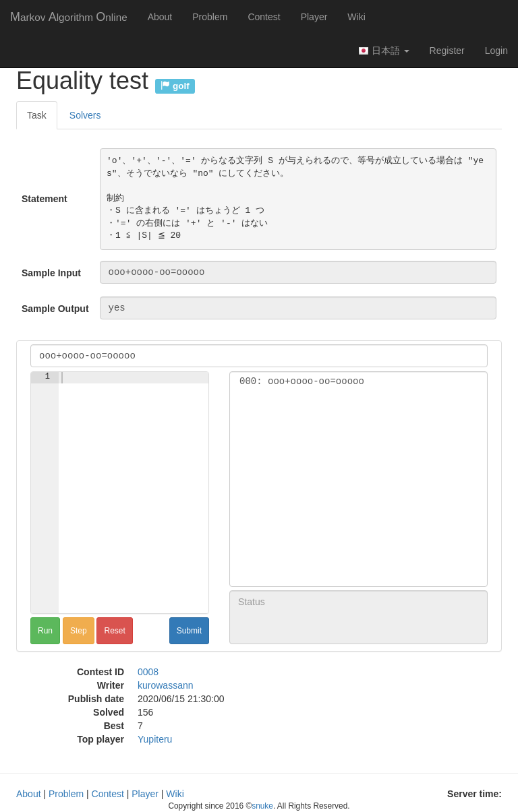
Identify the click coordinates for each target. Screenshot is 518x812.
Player (314, 17)
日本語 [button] (384, 51)
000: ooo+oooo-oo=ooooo (358, 382)
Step (79, 631)
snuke (262, 806)
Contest (264, 17)
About (160, 17)
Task (37, 115)
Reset (114, 631)
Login (496, 51)
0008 (148, 672)
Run (45, 631)
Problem (210, 17)
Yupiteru (155, 739)
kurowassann (166, 685)
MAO (69, 17)
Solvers (85, 115)
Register (447, 51)
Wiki (356, 17)
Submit (189, 631)
